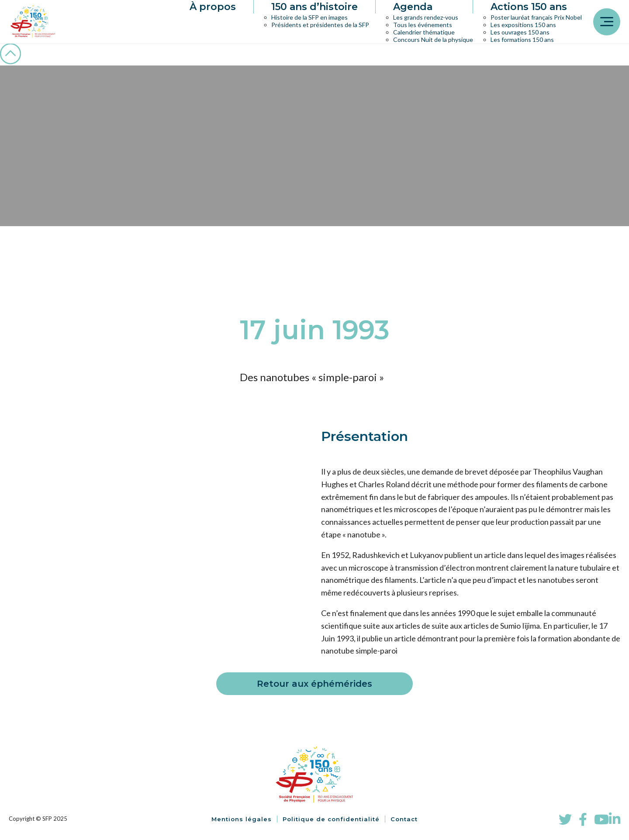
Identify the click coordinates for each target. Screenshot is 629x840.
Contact (404, 819)
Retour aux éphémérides (314, 684)
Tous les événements (423, 25)
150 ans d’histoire (314, 7)
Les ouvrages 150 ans (520, 32)
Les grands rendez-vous (426, 17)
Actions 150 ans (529, 7)
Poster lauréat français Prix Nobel (536, 17)
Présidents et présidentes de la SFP (320, 25)
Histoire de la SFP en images (309, 17)
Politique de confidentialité (331, 819)
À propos (213, 7)
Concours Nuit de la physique (433, 40)
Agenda (413, 7)
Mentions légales (242, 819)
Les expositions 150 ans (523, 25)
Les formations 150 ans (522, 40)
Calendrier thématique (424, 32)
